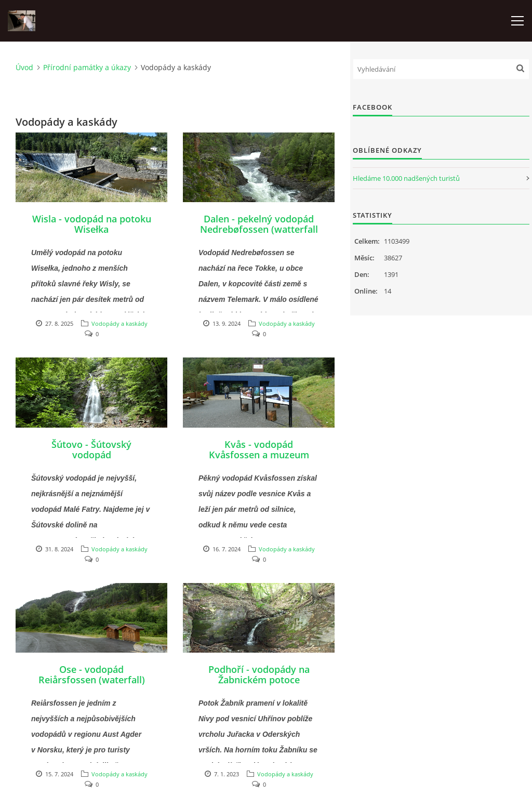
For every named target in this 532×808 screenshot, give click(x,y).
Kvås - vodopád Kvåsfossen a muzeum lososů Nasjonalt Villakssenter (259, 460)
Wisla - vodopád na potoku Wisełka (92, 224)
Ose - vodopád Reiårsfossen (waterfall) (92, 674)
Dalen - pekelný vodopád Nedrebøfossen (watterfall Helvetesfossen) (259, 229)
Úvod (24, 67)
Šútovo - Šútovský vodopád (91, 449)
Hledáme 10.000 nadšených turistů (406, 178)
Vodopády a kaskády (119, 323)
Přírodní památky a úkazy (87, 67)
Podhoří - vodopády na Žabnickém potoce (259, 674)
